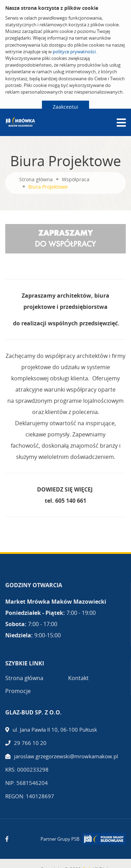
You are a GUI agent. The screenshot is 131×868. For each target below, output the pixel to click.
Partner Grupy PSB (60, 839)
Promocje (18, 691)
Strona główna (36, 179)
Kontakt (78, 678)
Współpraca (76, 179)
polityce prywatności (74, 52)
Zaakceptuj (65, 107)
